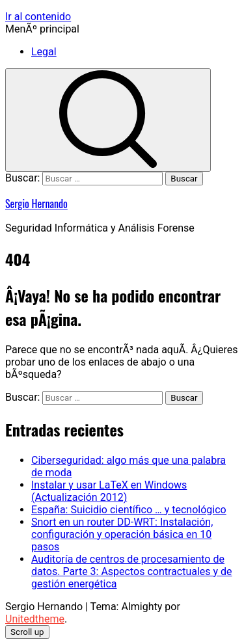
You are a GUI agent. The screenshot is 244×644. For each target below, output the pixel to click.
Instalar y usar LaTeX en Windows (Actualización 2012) (109, 491)
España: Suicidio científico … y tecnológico (129, 510)
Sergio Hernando (36, 204)
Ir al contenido (38, 17)
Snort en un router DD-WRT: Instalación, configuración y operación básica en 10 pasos (122, 534)
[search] (108, 120)
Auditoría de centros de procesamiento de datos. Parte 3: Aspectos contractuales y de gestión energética (132, 571)
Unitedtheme (35, 619)
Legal (44, 52)
